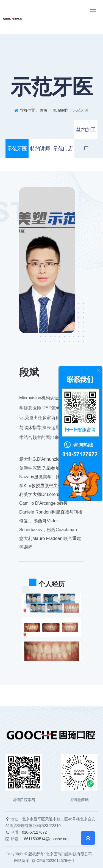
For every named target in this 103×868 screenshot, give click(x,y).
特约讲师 (40, 149)
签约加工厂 (86, 133)
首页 (44, 110)
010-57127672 (34, 832)
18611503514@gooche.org (45, 839)
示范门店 (63, 149)
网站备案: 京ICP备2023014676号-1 (40, 861)
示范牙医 (17, 149)
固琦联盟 (60, 110)
